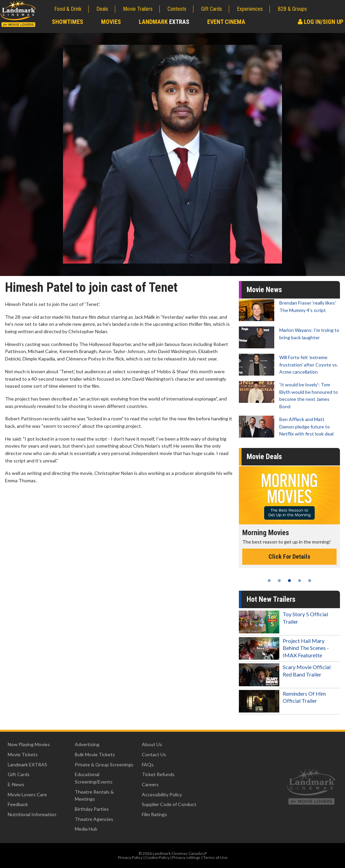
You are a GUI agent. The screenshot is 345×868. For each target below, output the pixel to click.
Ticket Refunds (158, 774)
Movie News (264, 290)
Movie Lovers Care (27, 794)
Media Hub (86, 829)
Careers (150, 784)
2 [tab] (279, 581)
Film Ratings (154, 814)
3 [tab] (289, 581)
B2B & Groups (292, 9)
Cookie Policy (157, 857)
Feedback (18, 804)
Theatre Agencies (94, 819)
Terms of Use (215, 857)
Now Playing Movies (29, 744)
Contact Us (154, 754)
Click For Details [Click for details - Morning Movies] (289, 557)
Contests (177, 9)
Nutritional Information (32, 814)
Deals (102, 9)
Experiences (250, 9)
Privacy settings (186, 857)
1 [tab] (269, 581)
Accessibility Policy (162, 794)
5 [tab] (310, 581)
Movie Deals (264, 457)
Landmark (164, 22)
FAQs (148, 765)
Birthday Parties (92, 809)
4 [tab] (300, 581)
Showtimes (68, 22)
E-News (16, 784)
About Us (152, 744)
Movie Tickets (23, 754)
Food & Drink (68, 9)
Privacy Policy (130, 857)
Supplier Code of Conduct (169, 804)
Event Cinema (226, 22)
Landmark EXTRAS (27, 765)
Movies (111, 22)
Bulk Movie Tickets (95, 754)
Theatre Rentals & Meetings (94, 795)
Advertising (87, 744)
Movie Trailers (138, 9)
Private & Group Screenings (104, 765)
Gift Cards (212, 9)
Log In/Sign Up (321, 22)
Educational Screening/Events (94, 778)
